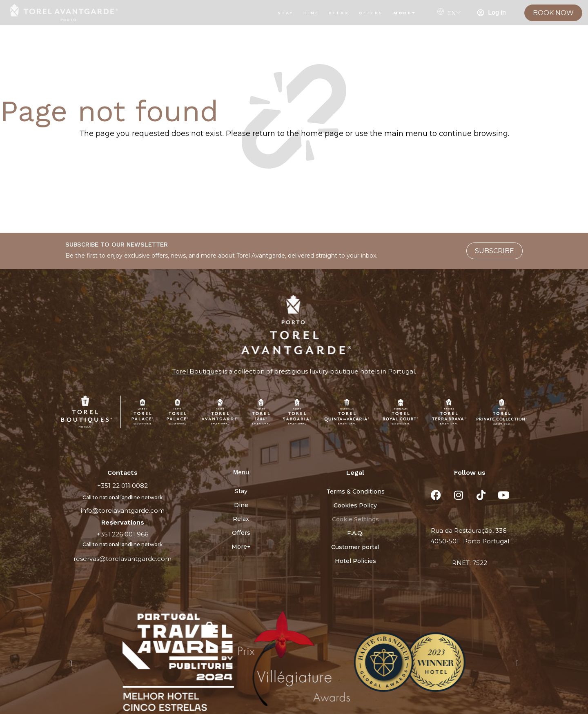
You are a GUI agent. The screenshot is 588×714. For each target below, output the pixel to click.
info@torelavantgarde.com (123, 510)
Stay (286, 13)
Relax (339, 13)
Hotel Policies (355, 561)
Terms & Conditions (355, 492)
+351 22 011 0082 (122, 486)
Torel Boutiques (197, 371)
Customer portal (355, 547)
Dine (311, 13)
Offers (371, 13)
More (405, 13)
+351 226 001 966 (122, 534)
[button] (71, 663)
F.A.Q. (355, 533)
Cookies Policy (355, 505)
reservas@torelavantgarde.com (122, 559)
